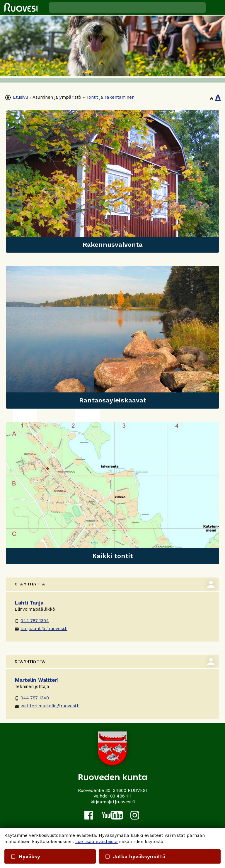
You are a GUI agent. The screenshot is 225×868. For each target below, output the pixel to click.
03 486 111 (121, 796)
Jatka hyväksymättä (135, 856)
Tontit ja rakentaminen (110, 97)
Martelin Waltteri (37, 680)
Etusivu (20, 97)
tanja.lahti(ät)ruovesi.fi (41, 629)
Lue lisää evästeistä (97, 842)
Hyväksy (25, 856)
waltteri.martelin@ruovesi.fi (47, 706)
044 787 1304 (32, 621)
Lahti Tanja (29, 603)
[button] (215, 7)
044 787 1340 (32, 698)
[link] (112, 181)
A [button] (212, 98)
